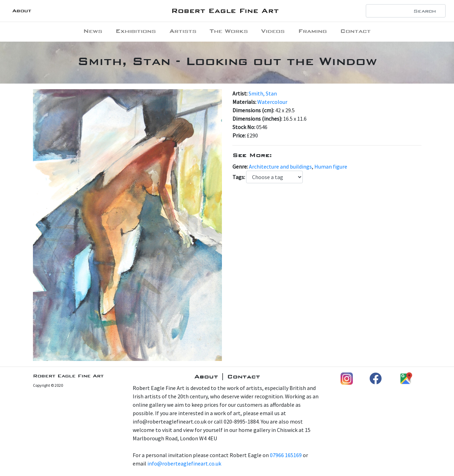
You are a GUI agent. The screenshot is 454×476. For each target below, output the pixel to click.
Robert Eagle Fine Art (225, 11)
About (22, 11)
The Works (229, 31)
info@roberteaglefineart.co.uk (184, 463)
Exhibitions (136, 31)
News (93, 31)
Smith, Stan (263, 93)
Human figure (331, 166)
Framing (313, 31)
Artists (183, 31)
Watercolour (272, 102)
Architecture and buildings (280, 166)
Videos (273, 31)
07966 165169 (286, 455)
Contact (355, 31)
